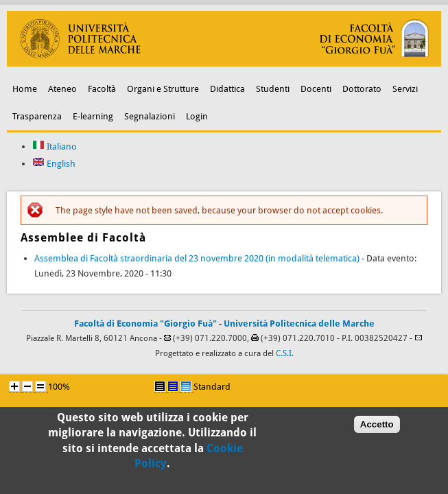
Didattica (227, 89)
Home (25, 89)
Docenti (316, 89)
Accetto (377, 427)
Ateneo (62, 89)
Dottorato (362, 89)
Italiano (55, 146)
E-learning (93, 116)
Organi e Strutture (163, 89)
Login (197, 116)
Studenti (273, 89)
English (54, 164)
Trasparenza (37, 116)
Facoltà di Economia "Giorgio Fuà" (145, 324)
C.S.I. (285, 353)
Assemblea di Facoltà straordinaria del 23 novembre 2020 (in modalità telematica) (197, 258)
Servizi (405, 89)
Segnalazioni (150, 116)
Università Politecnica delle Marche (299, 324)
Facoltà (102, 89)
